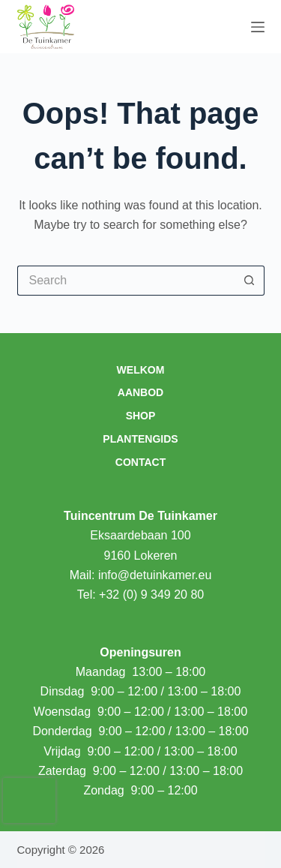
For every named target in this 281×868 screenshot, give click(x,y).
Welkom (141, 370)
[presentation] (29, 800)
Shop (141, 416)
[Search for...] (126, 281)
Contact (140, 462)
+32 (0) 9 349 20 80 (151, 595)
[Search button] (250, 281)
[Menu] (258, 27)
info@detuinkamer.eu (155, 575)
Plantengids (140, 439)
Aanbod (140, 392)
